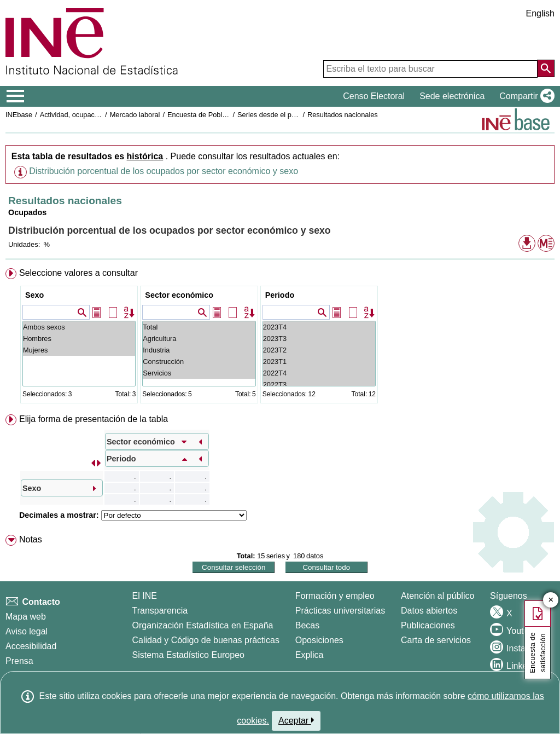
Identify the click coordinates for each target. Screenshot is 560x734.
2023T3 (319, 339)
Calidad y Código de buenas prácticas (206, 640)
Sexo (34, 295)
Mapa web (26, 617)
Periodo (280, 295)
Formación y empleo (335, 596)
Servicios (199, 373)
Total (199, 327)
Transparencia (160, 611)
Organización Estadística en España (203, 625)
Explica (310, 655)
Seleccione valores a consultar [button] (78, 273)
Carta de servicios (436, 640)
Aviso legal (27, 631)
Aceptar (296, 720)
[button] (525, 96)
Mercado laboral (135, 115)
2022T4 (319, 373)
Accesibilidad (31, 646)
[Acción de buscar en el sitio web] (546, 68)
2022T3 (319, 385)
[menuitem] (280, 338)
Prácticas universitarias (340, 611)
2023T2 (319, 350)
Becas (307, 625)
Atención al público (437, 596)
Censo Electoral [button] (374, 96)
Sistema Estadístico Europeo (188, 655)
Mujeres (79, 350)
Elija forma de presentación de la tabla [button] (94, 419)
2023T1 (319, 362)
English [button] (540, 13)
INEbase (19, 115)
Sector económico (179, 295)
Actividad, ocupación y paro (83, 115)
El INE (145, 596)
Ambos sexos (79, 327)
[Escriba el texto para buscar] (430, 69)
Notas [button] (31, 539)
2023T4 (319, 327)
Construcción (199, 362)
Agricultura (199, 339)
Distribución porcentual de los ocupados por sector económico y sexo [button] (164, 171)
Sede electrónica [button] (452, 96)
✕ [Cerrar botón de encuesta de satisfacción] (551, 600)
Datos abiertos (429, 611)
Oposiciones (319, 640)
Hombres (79, 339)
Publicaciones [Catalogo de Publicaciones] (428, 625)
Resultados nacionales (343, 115)
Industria (199, 350)
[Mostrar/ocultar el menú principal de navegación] (16, 96)
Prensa (19, 661)
